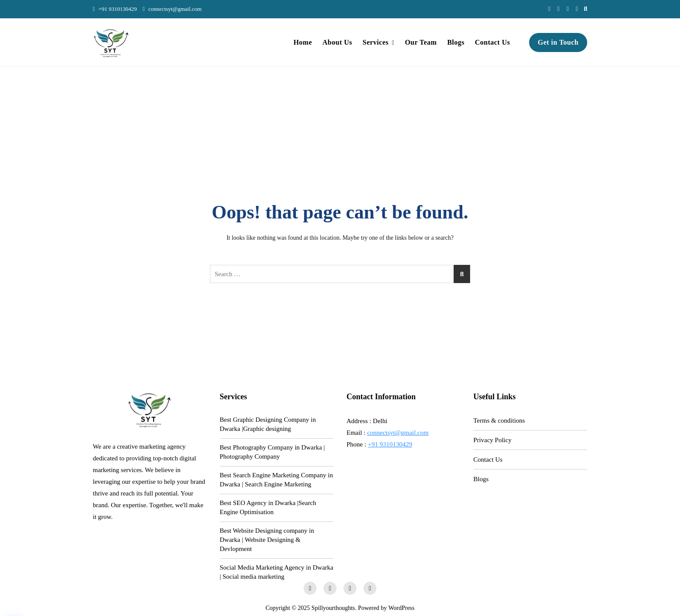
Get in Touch (558, 42)
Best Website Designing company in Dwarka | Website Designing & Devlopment (267, 540)
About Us (337, 42)
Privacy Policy (493, 440)
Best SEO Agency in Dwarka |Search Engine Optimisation (268, 507)
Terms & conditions (499, 420)
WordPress (401, 608)
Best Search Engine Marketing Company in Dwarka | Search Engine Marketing (276, 480)
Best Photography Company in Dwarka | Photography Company (273, 452)
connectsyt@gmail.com (172, 9)
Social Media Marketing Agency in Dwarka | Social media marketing (277, 572)
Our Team (421, 42)
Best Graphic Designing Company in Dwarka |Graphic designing (268, 424)
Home (303, 42)
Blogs (456, 42)
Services (376, 42)
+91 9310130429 (115, 9)
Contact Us (492, 42)
